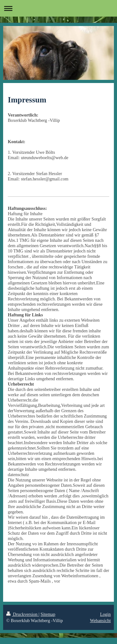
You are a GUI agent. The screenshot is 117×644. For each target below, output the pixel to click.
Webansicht (100, 621)
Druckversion (22, 614)
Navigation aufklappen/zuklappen (58, 8)
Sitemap (48, 614)
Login (105, 614)
